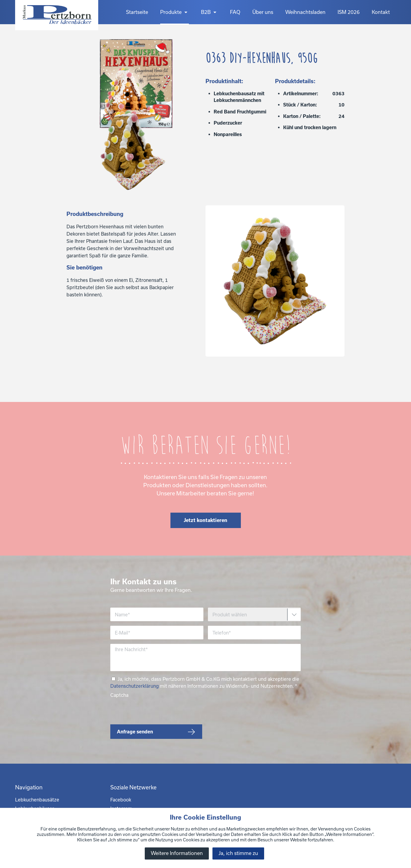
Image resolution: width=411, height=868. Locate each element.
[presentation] (156, 710)
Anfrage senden (135, 732)
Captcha (119, 695)
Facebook (121, 800)
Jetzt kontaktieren (205, 520)
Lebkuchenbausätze (37, 800)
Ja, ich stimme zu (238, 853)
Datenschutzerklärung (134, 686)
